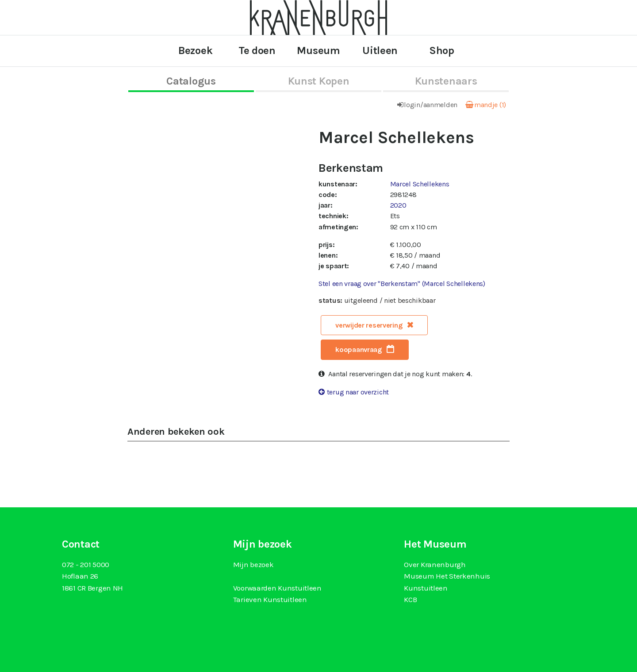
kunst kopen (319, 81)
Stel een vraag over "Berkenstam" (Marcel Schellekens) (402, 284)
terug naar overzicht (358, 392)
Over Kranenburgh (435, 564)
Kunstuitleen (426, 588)
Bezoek (195, 50)
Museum (318, 50)
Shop (442, 50)
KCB (410, 599)
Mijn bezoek (253, 564)
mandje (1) (490, 105)
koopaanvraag (359, 350)
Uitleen (380, 50)
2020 (398, 205)
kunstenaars (446, 81)
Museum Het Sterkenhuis (447, 576)
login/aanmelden (431, 105)
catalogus (191, 81)
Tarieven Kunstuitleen (270, 599)
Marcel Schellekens (420, 184)
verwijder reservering (369, 325)
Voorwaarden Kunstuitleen (277, 588)
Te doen (257, 50)
